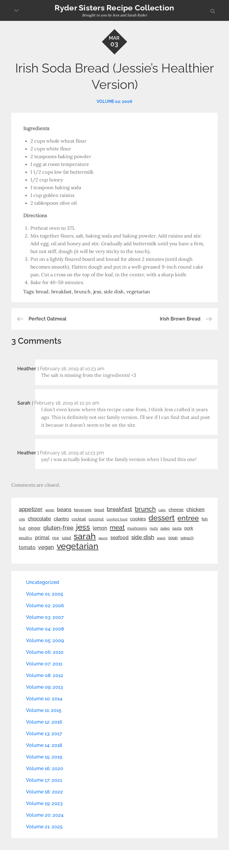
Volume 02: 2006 (114, 101)
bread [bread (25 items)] (99, 510)
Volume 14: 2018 (44, 745)
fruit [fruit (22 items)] (22, 528)
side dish (114, 292)
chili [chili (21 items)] (22, 519)
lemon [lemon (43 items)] (100, 528)
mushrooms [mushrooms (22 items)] (137, 528)
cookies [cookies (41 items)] (138, 519)
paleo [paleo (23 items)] (165, 528)
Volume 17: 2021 (44, 780)
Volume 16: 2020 (45, 768)
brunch (82, 292)
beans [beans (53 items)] (64, 509)
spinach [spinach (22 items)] (187, 538)
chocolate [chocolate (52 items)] (39, 519)
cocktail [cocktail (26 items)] (79, 519)
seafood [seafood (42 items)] (119, 538)
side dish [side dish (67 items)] (143, 537)
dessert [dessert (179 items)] (162, 518)
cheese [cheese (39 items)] (176, 510)
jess (97, 292)
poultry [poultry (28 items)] (25, 538)
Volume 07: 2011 (44, 664)
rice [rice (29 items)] (56, 538)
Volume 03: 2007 (45, 617)
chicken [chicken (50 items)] (195, 509)
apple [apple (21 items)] (50, 510)
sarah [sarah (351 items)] (85, 536)
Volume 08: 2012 (45, 675)
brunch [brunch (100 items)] (145, 509)
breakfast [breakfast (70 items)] (119, 509)
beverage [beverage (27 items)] (83, 510)
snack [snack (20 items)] (161, 538)
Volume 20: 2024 (45, 815)
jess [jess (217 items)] (83, 527)
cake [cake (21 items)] (162, 510)
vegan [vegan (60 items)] (46, 547)
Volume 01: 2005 (45, 594)
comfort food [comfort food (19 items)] (117, 519)
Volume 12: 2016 (44, 722)
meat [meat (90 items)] (117, 528)
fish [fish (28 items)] (205, 519)
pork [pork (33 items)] (189, 528)
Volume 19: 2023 (44, 803)
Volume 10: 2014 (44, 699)
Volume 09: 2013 (44, 687)
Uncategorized (42, 582)
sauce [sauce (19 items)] (103, 538)
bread (42, 292)
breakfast (61, 292)
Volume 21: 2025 (44, 827)
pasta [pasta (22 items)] (177, 528)
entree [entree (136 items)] (188, 518)
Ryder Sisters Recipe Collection (114, 8)
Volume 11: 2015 (44, 710)
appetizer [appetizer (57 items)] (31, 509)
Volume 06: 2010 (45, 652)
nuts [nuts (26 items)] (154, 528)
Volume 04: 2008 (45, 629)
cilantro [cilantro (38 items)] (61, 519)
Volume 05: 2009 (45, 640)
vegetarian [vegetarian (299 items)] (78, 546)
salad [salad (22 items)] (66, 538)
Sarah (24, 403)
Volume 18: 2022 (44, 792)
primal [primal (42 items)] (42, 538)
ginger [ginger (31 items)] (34, 528)
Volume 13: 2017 (44, 734)
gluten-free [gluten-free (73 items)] (58, 528)
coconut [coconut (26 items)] (96, 519)
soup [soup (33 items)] (173, 538)
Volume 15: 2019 (44, 757)
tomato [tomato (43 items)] (27, 547)
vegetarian (138, 292)
